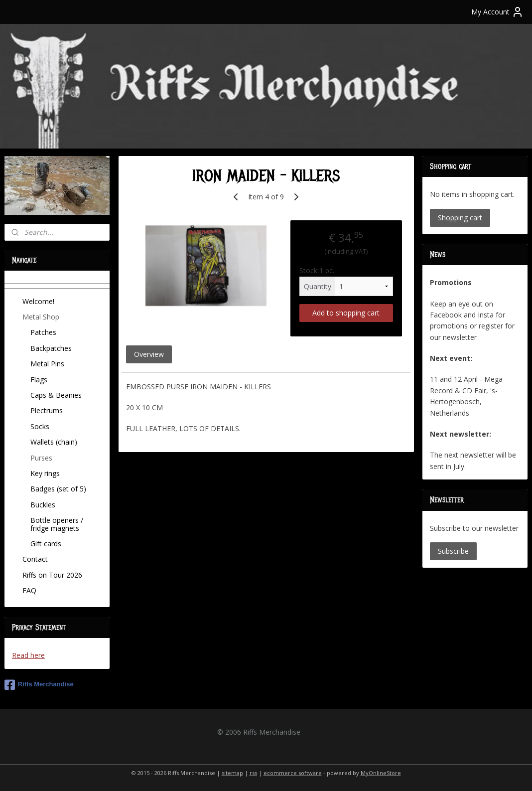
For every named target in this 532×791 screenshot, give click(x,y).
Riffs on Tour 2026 (52, 575)
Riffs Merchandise (39, 685)
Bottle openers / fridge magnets (57, 524)
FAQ (29, 590)
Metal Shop (41, 317)
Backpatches (51, 348)
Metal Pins (47, 364)
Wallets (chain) (54, 442)
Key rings (45, 473)
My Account (497, 12)
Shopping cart (460, 218)
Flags (39, 380)
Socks (40, 426)
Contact (35, 559)
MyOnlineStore (381, 773)
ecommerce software (293, 773)
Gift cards (46, 544)
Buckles (43, 505)
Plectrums (47, 410)
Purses (41, 458)
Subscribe (453, 551)
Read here (28, 655)
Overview (149, 354)
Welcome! (38, 301)
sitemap (232, 773)
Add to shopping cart (346, 312)
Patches (43, 332)
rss (253, 773)
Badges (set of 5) (58, 489)
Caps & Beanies (56, 395)
